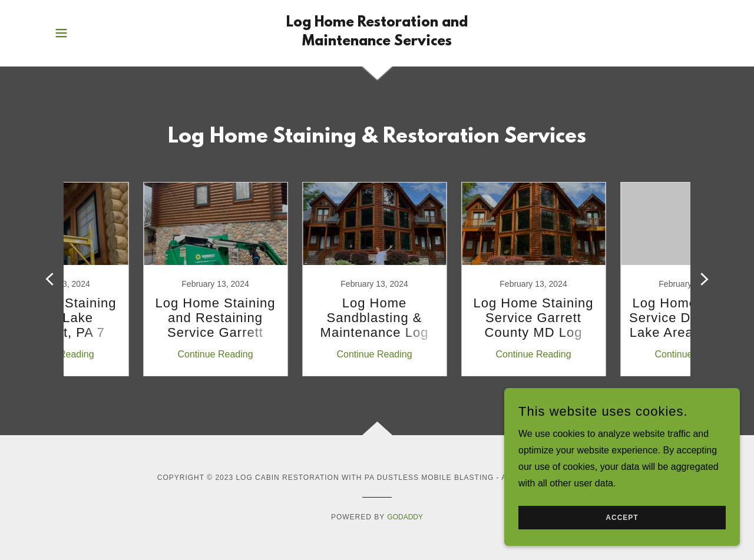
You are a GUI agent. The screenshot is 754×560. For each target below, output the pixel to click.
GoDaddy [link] (405, 517)
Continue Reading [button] (138, 354)
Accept (622, 518)
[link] (377, 42)
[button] (61, 33)
